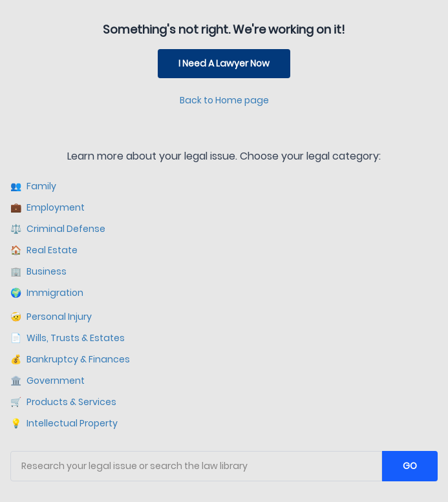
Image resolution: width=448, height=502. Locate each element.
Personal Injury (51, 317)
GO (410, 466)
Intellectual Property (64, 424)
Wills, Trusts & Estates (68, 338)
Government (48, 381)
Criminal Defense (58, 229)
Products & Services (63, 402)
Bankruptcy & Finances (70, 360)
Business (38, 272)
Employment (48, 208)
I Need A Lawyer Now (224, 63)
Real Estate (44, 250)
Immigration (47, 293)
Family (33, 186)
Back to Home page (224, 100)
